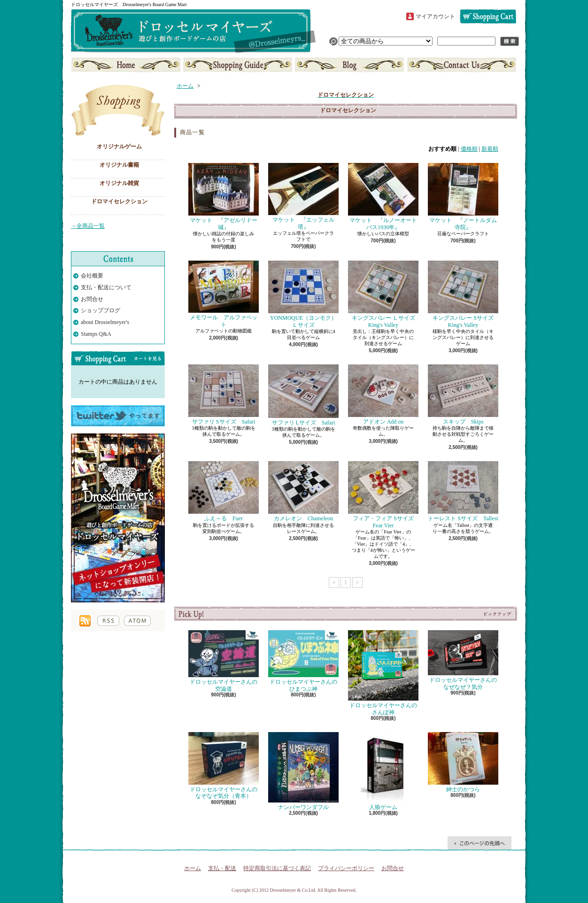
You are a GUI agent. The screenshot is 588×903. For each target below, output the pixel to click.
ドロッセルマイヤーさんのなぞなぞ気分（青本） (224, 766)
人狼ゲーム (383, 771)
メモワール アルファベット (224, 294)
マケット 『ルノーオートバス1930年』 (383, 197)
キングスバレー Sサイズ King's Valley (464, 294)
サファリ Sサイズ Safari (224, 395)
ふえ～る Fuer (224, 491)
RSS (108, 621)
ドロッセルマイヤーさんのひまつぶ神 (303, 661)
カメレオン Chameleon (303, 491)
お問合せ (461, 65)
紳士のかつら (463, 762)
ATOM (137, 621)
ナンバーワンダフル (303, 771)
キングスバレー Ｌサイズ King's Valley (384, 294)
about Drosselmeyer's (105, 322)
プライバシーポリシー (346, 868)
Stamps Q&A (96, 334)
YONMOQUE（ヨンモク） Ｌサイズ (305, 294)
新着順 (490, 149)
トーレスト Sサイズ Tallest (463, 491)
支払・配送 (222, 868)
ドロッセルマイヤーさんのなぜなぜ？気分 (463, 660)
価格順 (469, 149)
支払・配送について (238, 65)
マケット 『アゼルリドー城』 (224, 197)
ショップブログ (349, 65)
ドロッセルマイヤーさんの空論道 (224, 661)
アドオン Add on (383, 395)
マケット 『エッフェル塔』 (303, 196)
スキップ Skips (463, 395)
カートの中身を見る (118, 358)
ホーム (127, 65)
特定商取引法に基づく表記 (277, 868)
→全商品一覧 (88, 226)
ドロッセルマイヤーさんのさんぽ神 (383, 673)
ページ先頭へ (480, 843)
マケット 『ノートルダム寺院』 (463, 197)
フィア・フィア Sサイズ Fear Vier (384, 495)
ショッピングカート (488, 16)
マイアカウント (435, 16)
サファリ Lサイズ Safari (303, 395)
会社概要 (92, 276)
